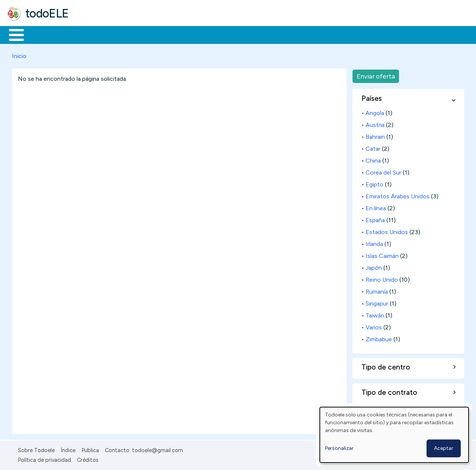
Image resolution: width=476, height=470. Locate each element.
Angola (375, 111)
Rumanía (377, 290)
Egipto (374, 183)
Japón (374, 266)
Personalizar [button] (339, 448)
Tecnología (222, 34)
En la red (176, 34)
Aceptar (444, 448)
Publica (90, 449)
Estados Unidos (387, 231)
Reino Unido (382, 278)
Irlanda (374, 242)
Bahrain (375, 135)
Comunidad (272, 34)
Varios (374, 326)
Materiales (42, 34)
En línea (376, 207)
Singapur (377, 302)
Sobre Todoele (36, 449)
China (373, 159)
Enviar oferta (376, 75)
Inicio (12, 34)
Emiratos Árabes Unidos (398, 195)
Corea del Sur (383, 171)
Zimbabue (379, 338)
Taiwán (375, 314)
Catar (373, 147)
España (375, 219)
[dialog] (394, 435)
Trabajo (134, 34)
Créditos (88, 459)
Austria (375, 123)
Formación (90, 34)
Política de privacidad (44, 459)
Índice (68, 449)
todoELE (47, 13)
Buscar (305, 34)
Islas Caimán (382, 254)
